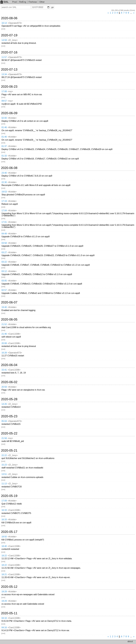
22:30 (4, 182)
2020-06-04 (9, 365)
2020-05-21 (9, 451)
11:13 (4, 484)
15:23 (4, 465)
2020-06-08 (9, 168)
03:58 (4, 243)
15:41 (4, 370)
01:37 (4, 146)
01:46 (4, 127)
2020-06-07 (9, 302)
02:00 (4, 118)
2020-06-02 (9, 382)
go (52, 7)
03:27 (4, 252)
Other (42, 2)
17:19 (4, 201)
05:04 (4, 421)
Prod (14, 2)
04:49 (4, 234)
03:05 (4, 281)
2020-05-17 (9, 532)
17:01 (4, 222)
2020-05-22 (9, 433)
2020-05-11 (9, 613)
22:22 (4, 455)
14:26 (4, 404)
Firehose (33, 2)
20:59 (4, 387)
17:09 (4, 501)
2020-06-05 (9, 319)
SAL (5, 2)
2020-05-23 (9, 416)
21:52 (4, 324)
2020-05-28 (9, 399)
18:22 (4, 556)
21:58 (4, 438)
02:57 (4, 290)
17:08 (4, 91)
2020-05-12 (9, 587)
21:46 (4, 334)
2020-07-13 (9, 69)
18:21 (4, 574)
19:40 (4, 307)
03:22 (4, 262)
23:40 (4, 173)
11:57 (4, 57)
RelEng (23, 2)
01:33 (4, 156)
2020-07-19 (9, 35)
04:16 (4, 618)
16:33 (4, 510)
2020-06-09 (9, 113)
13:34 (4, 74)
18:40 (4, 546)
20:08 (4, 343)
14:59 (4, 40)
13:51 (4, 474)
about (130, 641)
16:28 (4, 353)
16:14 (4, 23)
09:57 (4, 101)
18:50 (4, 537)
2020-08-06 (9, 18)
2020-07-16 (9, 52)
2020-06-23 (9, 87)
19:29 (4, 592)
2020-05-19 (9, 496)
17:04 (4, 211)
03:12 (4, 271)
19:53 (4, 192)
